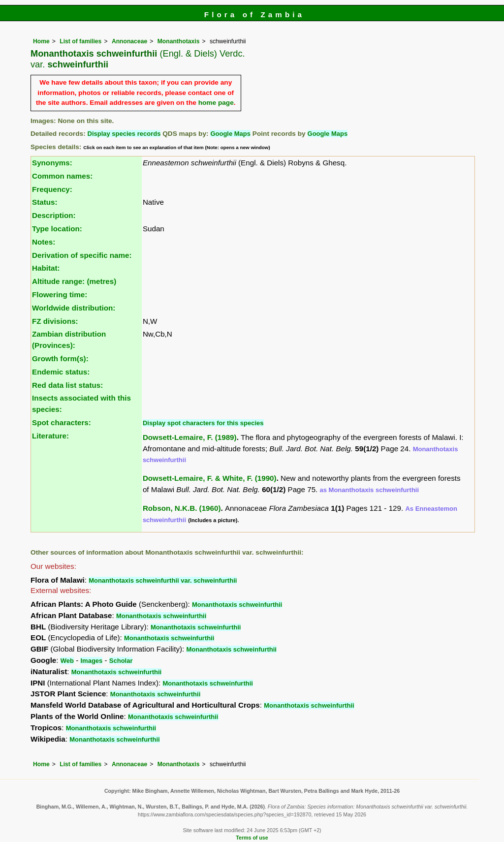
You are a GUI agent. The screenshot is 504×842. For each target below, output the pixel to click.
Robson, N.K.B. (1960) (182, 508)
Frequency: (52, 189)
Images (91, 661)
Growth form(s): (60, 359)
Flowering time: (60, 295)
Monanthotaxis (179, 41)
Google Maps (230, 134)
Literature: (50, 436)
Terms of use (252, 838)
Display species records (124, 134)
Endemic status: (61, 372)
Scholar (121, 661)
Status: (45, 202)
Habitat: (46, 268)
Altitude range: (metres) (74, 281)
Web (67, 661)
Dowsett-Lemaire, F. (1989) (190, 437)
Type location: (57, 229)
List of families (80, 41)
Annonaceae (129, 41)
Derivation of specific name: (82, 255)
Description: (54, 215)
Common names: (62, 176)
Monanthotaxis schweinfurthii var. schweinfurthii (163, 580)
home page (216, 103)
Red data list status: (67, 385)
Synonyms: (52, 163)
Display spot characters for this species (203, 423)
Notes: (44, 242)
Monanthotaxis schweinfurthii (237, 605)
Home (41, 41)
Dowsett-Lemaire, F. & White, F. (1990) (210, 478)
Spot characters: (62, 422)
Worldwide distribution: (74, 308)
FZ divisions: (55, 321)
